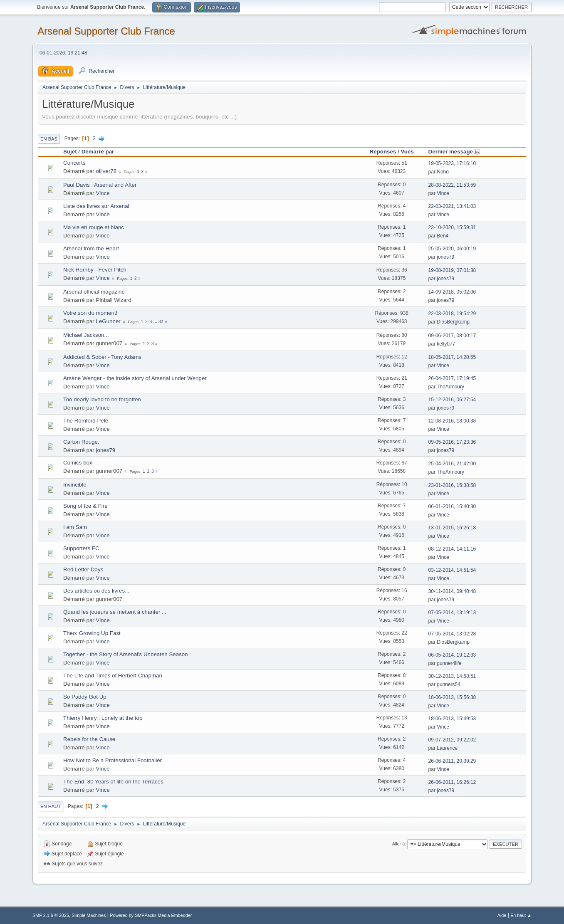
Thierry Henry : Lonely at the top (103, 718)
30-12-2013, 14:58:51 (452, 676)
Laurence (447, 748)
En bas (49, 139)
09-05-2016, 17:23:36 (452, 442)
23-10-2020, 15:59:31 (452, 227)
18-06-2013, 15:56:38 (452, 697)
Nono (443, 172)
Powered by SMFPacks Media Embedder (151, 915)
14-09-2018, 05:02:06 (452, 292)
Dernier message (454, 152)
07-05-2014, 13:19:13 (452, 613)
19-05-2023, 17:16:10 (452, 163)
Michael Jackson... (86, 335)
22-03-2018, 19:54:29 (452, 314)
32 (161, 322)
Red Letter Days (83, 569)
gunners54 (449, 684)
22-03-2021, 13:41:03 (452, 206)
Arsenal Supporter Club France (106, 31)
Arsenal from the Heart (91, 248)
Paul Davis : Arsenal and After (100, 185)
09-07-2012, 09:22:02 (452, 740)
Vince (103, 193)
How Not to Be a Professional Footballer (113, 760)
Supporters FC (81, 548)
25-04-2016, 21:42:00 (452, 464)
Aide (502, 915)
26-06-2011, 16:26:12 (452, 782)
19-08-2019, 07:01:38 (452, 270)
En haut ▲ (521, 915)
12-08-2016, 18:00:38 (452, 421)
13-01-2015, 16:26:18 (452, 528)
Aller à (399, 844)
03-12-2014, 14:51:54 (452, 570)
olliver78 (106, 171)
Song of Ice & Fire (85, 506)
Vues (407, 152)
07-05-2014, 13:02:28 (452, 634)
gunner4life (449, 663)
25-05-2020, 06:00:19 (452, 249)
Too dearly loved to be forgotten (102, 399)
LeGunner (108, 321)
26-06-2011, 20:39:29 (452, 761)
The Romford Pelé (86, 421)
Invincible (75, 485)
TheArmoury (450, 387)
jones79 (445, 257)
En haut (51, 806)
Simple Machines (89, 915)
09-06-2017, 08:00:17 (452, 336)
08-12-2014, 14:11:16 (452, 549)
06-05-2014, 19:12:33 (452, 655)
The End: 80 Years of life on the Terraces (113, 782)
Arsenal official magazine (94, 292)
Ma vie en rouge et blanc (94, 227)
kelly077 (446, 344)
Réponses (383, 152)
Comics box (78, 463)
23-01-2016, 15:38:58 (452, 485)
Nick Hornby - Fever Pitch (95, 270)
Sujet (70, 152)
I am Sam (75, 527)
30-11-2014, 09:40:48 (452, 591)
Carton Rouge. (81, 442)
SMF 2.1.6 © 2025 (51, 915)
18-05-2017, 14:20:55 (452, 357)
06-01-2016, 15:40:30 (452, 506)
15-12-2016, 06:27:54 (452, 400)
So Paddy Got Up (85, 697)
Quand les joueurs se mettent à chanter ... (115, 612)
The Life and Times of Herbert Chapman (113, 676)
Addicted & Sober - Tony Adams (102, 357)
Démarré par (98, 152)
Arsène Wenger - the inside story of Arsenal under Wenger (135, 378)
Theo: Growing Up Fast (92, 633)
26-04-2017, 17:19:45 (452, 378)
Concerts (74, 163)
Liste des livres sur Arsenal (96, 206)
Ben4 (443, 236)
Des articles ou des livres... (96, 591)
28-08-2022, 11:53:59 (452, 185)
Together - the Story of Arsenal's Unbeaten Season (126, 654)
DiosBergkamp (453, 322)
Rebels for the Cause (89, 739)
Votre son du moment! (90, 313)
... (156, 322)
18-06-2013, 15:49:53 (452, 719)
